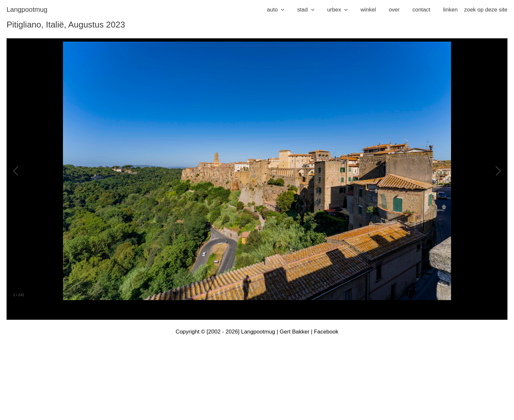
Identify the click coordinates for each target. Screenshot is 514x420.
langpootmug (27, 10)
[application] (292, 10)
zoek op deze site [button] (486, 10)
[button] (286, 10)
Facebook (326, 332)
